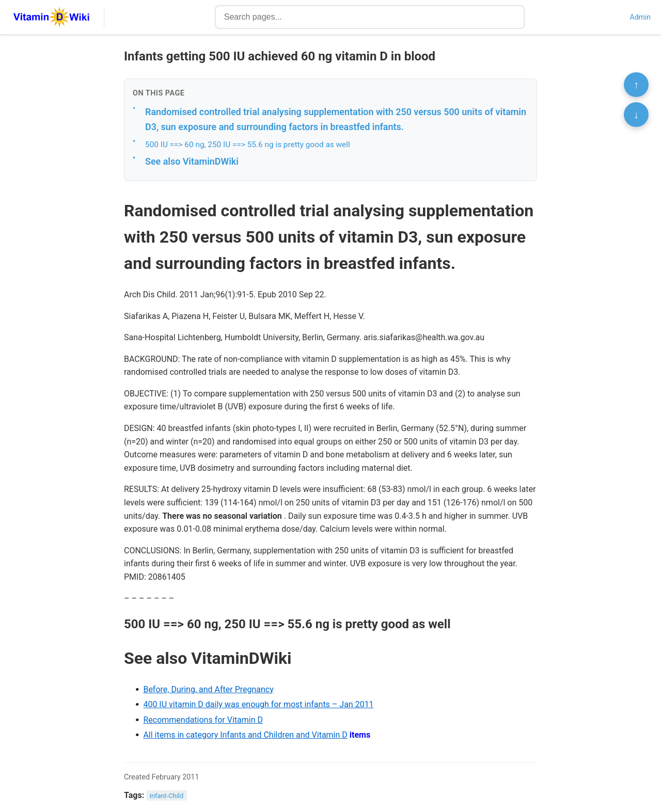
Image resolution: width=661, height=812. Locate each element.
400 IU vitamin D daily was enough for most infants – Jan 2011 (258, 704)
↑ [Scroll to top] (636, 85)
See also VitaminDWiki (192, 161)
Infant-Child (167, 796)
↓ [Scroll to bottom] (636, 115)
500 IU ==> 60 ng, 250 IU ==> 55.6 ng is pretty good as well (248, 145)
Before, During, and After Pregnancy (208, 689)
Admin (640, 17)
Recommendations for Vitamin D (203, 720)
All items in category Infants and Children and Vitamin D (245, 735)
